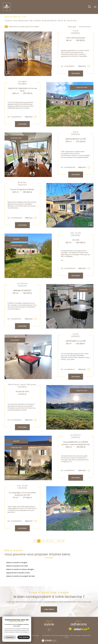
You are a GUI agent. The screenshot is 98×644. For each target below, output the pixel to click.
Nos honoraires (46, 636)
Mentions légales (64, 636)
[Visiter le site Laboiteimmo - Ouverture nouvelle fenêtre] (49, 641)
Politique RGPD (86, 636)
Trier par (72, 27)
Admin (72, 636)
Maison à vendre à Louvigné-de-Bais (21, 576)
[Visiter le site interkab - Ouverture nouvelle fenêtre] (82, 629)
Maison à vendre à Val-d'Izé (17, 566)
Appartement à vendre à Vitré (18, 573)
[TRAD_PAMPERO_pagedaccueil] (7, 10)
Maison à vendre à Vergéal (17, 563)
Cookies (66, 637)
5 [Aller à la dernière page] (59, 541)
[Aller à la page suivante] (63, 541)
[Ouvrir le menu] (95, 7)
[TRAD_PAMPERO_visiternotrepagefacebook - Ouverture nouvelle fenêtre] (49, 630)
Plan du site (55, 636)
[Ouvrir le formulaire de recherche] (89, 7)
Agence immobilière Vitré (13, 17)
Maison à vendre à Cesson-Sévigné (20, 569)
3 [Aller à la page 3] (47, 541)
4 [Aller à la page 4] (51, 541)
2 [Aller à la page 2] (43, 541)
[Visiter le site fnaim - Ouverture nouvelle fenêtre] (70, 629)
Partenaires (78, 636)
